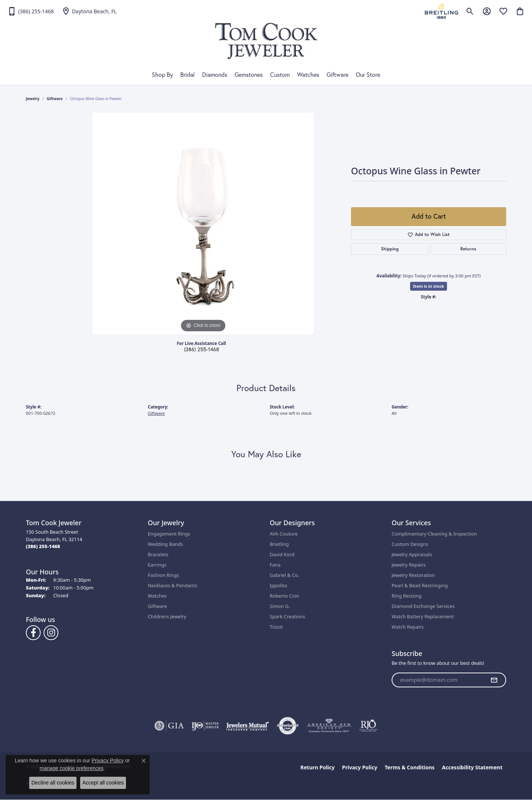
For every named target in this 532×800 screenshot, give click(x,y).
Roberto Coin (284, 596)
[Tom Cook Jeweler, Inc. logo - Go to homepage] (266, 41)
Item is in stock (429, 286)
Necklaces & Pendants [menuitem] (173, 585)
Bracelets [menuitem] (158, 554)
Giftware (337, 75)
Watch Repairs (408, 627)
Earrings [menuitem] (157, 565)
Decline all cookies (53, 783)
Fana (275, 565)
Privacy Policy (360, 767)
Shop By (162, 75)
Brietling (279, 544)
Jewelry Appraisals (412, 554)
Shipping (390, 249)
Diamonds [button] (215, 75)
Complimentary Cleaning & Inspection (434, 534)
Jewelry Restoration (413, 575)
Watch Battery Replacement (423, 616)
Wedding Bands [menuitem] (166, 544)
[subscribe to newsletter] (494, 680)
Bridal (187, 75)
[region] (203, 223)
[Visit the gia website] (169, 726)
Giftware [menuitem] (157, 606)
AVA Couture (284, 534)
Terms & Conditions (410, 767)
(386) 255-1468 (202, 349)
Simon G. (280, 606)
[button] (470, 11)
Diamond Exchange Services (423, 606)
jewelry (33, 99)
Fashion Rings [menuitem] (163, 575)
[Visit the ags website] (329, 726)
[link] (31, 11)
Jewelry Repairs (409, 565)
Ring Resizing (407, 596)
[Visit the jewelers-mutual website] (247, 726)
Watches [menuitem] (157, 596)
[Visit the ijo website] (205, 726)
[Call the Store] (43, 546)
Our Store (368, 75)
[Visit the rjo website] (368, 726)
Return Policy (318, 767)
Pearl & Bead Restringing (420, 585)
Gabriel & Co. (284, 575)
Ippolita (278, 585)
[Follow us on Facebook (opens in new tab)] (33, 633)
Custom (280, 75)
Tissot (276, 627)
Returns (468, 249)
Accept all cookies (103, 783)
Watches (308, 75)
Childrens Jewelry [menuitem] (167, 616)
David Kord (282, 554)
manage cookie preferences (71, 768)
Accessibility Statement (472, 767)
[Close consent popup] (144, 761)
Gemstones (249, 75)
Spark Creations (287, 616)
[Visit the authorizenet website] (288, 726)
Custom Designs (410, 544)
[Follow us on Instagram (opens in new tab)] (51, 633)
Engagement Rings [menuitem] (169, 534)
